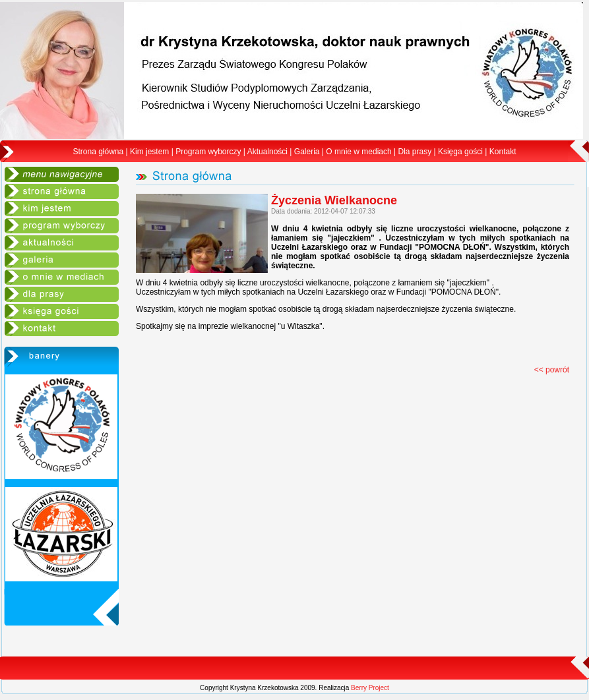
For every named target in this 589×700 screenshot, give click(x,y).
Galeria (307, 152)
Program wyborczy (208, 152)
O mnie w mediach (358, 152)
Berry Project (370, 688)
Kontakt (503, 152)
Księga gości (460, 152)
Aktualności (267, 152)
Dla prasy (415, 152)
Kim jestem (149, 152)
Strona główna (99, 152)
